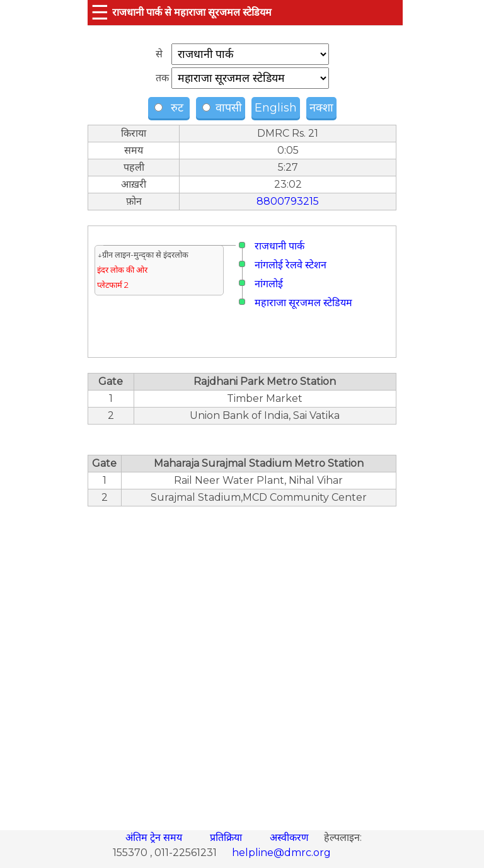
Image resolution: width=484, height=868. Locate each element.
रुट (170, 108)
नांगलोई (269, 284)
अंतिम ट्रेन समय (155, 837)
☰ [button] (100, 12)
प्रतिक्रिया (227, 837)
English (276, 108)
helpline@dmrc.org (281, 853)
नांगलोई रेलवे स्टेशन (291, 265)
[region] (242, 661)
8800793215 (288, 201)
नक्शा (321, 108)
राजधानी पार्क (279, 246)
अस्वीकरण (291, 837)
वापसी (222, 108)
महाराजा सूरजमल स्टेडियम (303, 303)
